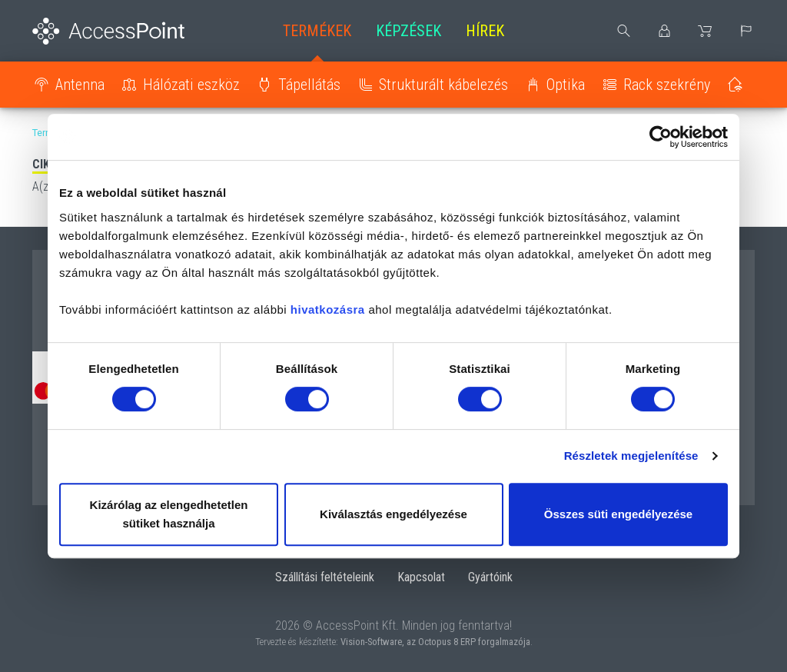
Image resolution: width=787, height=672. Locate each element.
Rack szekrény (667, 85)
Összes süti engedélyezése (618, 514)
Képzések (408, 31)
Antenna (80, 85)
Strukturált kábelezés (443, 85)
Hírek (485, 31)
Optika (566, 85)
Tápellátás (309, 85)
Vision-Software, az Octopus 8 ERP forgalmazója (435, 642)
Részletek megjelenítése (631, 456)
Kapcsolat (421, 577)
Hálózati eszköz (191, 85)
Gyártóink (490, 577)
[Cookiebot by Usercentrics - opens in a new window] (661, 137)
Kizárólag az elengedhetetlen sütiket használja (169, 514)
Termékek (317, 31)
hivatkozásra (328, 309)
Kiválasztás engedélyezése (393, 514)
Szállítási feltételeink (325, 577)
